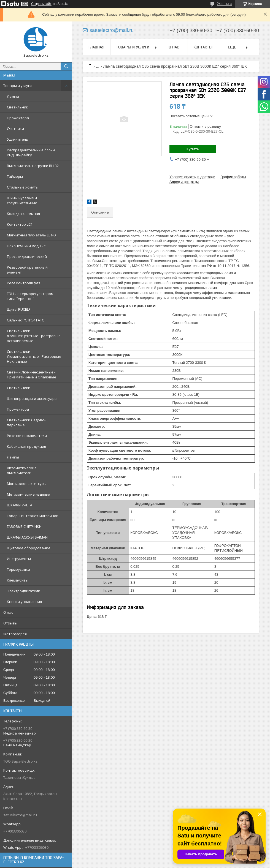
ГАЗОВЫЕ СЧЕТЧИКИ (24, 526)
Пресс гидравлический (27, 256)
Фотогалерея (15, 634)
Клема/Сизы (18, 580)
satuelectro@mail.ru (20, 815)
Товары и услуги (17, 86)
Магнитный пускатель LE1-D (31, 235)
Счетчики (15, 129)
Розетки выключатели (27, 436)
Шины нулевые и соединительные (22, 200)
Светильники (19, 388)
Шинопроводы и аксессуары (32, 398)
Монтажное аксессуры (27, 484)
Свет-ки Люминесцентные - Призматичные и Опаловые (32, 375)
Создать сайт (41, 4)
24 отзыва (225, 4)
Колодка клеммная (23, 214)
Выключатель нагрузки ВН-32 (33, 166)
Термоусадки (18, 569)
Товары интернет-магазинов (33, 516)
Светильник (17, 107)
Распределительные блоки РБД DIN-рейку (31, 152)
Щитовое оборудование (29, 548)
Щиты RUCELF (19, 309)
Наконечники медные (26, 246)
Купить (193, 149)
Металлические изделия (29, 494)
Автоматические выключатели (22, 470)
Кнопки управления (24, 602)
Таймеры (15, 176)
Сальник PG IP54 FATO (26, 320)
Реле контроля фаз (24, 283)
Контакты (203, 47)
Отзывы (10, 623)
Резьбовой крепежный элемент (27, 270)
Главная (96, 47)
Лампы (13, 96)
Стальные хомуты (23, 187)
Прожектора (18, 118)
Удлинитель (17, 139)
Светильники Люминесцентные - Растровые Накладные (34, 356)
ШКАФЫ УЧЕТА (20, 505)
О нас (8, 612)
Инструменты (19, 559)
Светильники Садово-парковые (26, 422)
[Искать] (66, 66)
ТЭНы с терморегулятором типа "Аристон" (30, 296)
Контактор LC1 (20, 224)
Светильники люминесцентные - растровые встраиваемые (34, 336)
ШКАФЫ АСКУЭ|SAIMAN (27, 537)
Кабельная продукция (26, 446)
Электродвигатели (24, 591)
